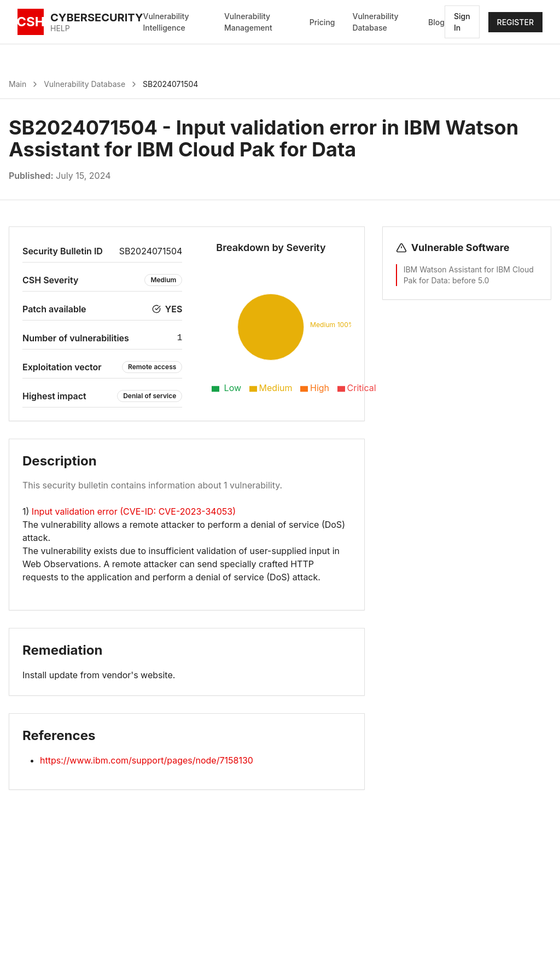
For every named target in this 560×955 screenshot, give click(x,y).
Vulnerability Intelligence (166, 22)
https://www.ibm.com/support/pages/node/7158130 (147, 760)
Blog (436, 22)
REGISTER (515, 22)
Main (17, 84)
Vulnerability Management (248, 22)
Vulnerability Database (375, 22)
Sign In (462, 22)
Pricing (322, 22)
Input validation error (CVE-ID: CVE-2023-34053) (134, 511)
